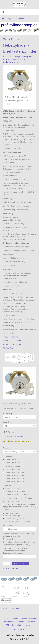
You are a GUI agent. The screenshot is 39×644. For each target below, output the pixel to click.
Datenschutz (17, 625)
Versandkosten (10, 622)
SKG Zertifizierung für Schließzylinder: (18, 498)
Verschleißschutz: (10, 525)
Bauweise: (7, 422)
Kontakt (21, 622)
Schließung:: (8, 414)
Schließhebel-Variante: (12, 466)
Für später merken (10, 568)
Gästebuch (31, 622)
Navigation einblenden (15, 18)
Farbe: (6, 448)
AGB (8, 625)
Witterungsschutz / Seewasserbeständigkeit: (13, 514)
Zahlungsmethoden (29, 618)
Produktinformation (11, 618)
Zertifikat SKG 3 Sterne (12, 344)
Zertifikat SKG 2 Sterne (12, 341)
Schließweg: (8, 456)
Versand (20, 437)
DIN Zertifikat (8, 348)
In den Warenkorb (20, 563)
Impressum (29, 625)
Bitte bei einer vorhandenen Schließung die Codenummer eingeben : (19, 535)
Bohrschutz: (8, 485)
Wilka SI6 (7, 59)
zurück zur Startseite (11, 608)
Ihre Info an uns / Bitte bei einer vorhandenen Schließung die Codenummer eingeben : (15, 551)
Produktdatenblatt (10, 337)
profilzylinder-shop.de (22, 57)
